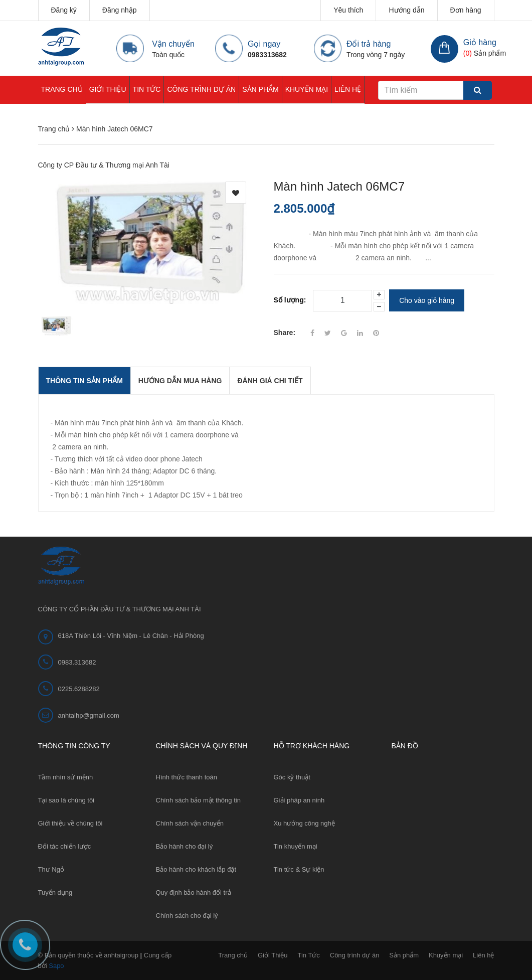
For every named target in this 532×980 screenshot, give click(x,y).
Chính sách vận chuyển (190, 823)
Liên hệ (348, 89)
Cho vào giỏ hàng (427, 300)
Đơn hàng (466, 10)
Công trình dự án (201, 89)
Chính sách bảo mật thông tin (198, 800)
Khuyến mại (307, 89)
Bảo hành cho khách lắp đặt (196, 869)
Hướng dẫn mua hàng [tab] (180, 381)
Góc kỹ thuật (292, 777)
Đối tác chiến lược (65, 846)
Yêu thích (348, 10)
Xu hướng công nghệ (304, 823)
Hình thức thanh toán (187, 777)
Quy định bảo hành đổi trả (194, 892)
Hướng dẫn (406, 10)
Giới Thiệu (108, 89)
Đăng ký (64, 10)
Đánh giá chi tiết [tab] (270, 381)
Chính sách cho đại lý (187, 916)
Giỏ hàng (480, 42)
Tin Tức (147, 89)
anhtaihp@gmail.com (89, 715)
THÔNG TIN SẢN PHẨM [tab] (84, 381)
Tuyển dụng (55, 892)
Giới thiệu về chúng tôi (70, 823)
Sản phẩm (260, 89)
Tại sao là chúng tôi (66, 800)
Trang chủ (62, 89)
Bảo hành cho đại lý (185, 846)
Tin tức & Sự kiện (299, 869)
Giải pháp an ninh (299, 800)
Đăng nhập (120, 10)
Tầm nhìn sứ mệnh (66, 777)
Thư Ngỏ (51, 869)
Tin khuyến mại (296, 846)
